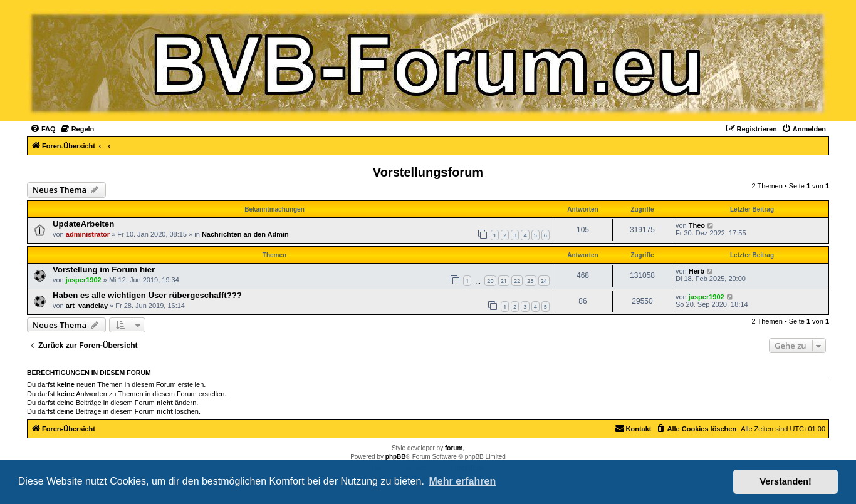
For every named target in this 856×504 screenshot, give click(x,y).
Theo (697, 225)
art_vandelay (87, 306)
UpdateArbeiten (83, 224)
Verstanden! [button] (786, 481)
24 (544, 281)
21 (504, 281)
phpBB (396, 457)
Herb (697, 271)
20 (490, 281)
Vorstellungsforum (428, 172)
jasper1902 (84, 280)
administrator (88, 234)
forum (454, 448)
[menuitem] (43, 129)
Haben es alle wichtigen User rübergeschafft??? (147, 295)
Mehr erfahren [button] (462, 481)
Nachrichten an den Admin (245, 234)
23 (530, 281)
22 (517, 281)
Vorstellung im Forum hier (104, 270)
